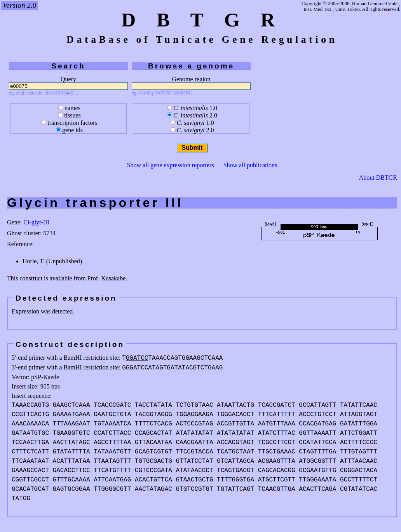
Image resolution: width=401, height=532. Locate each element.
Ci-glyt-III (36, 222)
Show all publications (250, 165)
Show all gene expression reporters (171, 165)
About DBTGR (378, 178)
